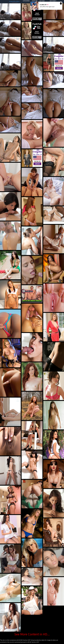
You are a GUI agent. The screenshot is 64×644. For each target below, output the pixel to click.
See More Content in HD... (32, 634)
